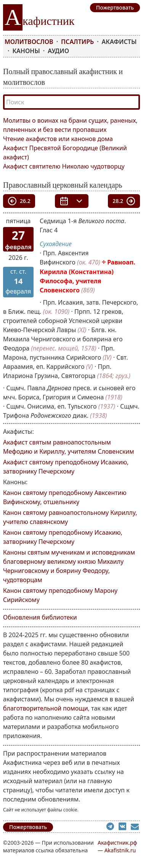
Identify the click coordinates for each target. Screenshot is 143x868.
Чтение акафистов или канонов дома (58, 139)
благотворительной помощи (46, 708)
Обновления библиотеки (40, 617)
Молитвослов (29, 42)
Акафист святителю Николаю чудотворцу (64, 166)
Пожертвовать (28, 827)
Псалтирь (77, 42)
